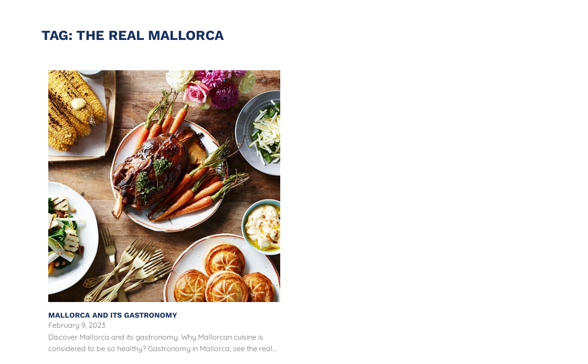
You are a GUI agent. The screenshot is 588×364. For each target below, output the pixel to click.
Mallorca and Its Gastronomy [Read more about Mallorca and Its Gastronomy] (114, 315)
